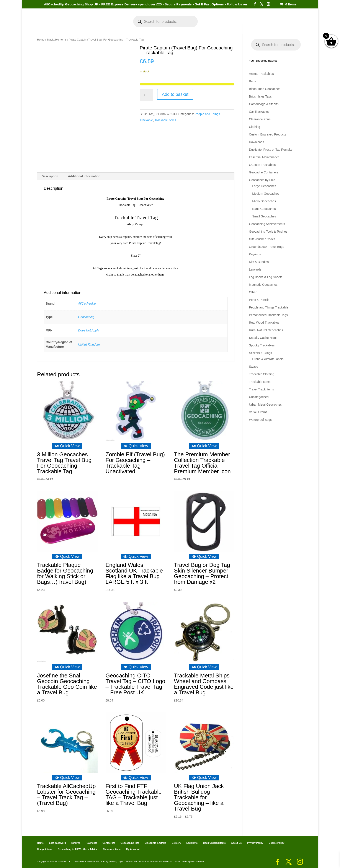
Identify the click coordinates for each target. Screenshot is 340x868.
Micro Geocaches (264, 201)
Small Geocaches (264, 216)
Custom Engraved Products (267, 134)
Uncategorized (259, 397)
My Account (111, 26)
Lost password (57, 843)
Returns (76, 843)
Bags (252, 81)
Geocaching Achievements (267, 224)
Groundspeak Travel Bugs (266, 247)
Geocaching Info (254, 26)
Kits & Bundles (259, 262)
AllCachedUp (87, 303)
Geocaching (86, 317)
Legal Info (192, 843)
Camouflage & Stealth (264, 104)
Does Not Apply (89, 330)
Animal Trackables (261, 74)
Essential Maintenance (264, 157)
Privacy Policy (255, 843)
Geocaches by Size (262, 180)
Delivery (176, 843)
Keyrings (255, 254)
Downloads (256, 142)
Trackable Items (57, 40)
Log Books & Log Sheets (266, 277)
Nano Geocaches (264, 209)
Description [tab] (50, 176)
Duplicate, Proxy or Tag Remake (271, 150)
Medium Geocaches (266, 194)
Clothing (254, 127)
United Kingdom (89, 344)
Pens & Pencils (259, 300)
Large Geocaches (264, 186)
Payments (226, 26)
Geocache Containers (264, 172)
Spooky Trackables (262, 345)
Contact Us (109, 843)
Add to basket (175, 94)
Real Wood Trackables (264, 323)
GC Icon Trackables (262, 165)
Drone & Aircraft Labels (268, 359)
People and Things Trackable (269, 307)
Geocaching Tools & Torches (268, 232)
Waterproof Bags (260, 420)
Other (253, 292)
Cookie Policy (276, 843)
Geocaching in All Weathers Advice (78, 849)
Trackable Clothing (262, 374)
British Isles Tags (260, 96)
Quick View (67, 446)
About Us (236, 843)
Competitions (45, 849)
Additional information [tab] (84, 176)
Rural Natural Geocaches (266, 330)
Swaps (253, 367)
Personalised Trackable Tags (268, 315)
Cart (209, 26)
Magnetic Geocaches (263, 285)
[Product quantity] (146, 95)
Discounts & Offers (155, 843)
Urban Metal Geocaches (265, 405)
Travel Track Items (261, 389)
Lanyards (255, 269)
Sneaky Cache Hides (263, 338)
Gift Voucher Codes (262, 239)
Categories (83, 26)
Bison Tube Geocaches (265, 89)
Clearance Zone (260, 119)
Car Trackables (259, 112)
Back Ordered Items (214, 843)
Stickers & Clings (260, 353)
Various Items (258, 412)
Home (63, 26)
